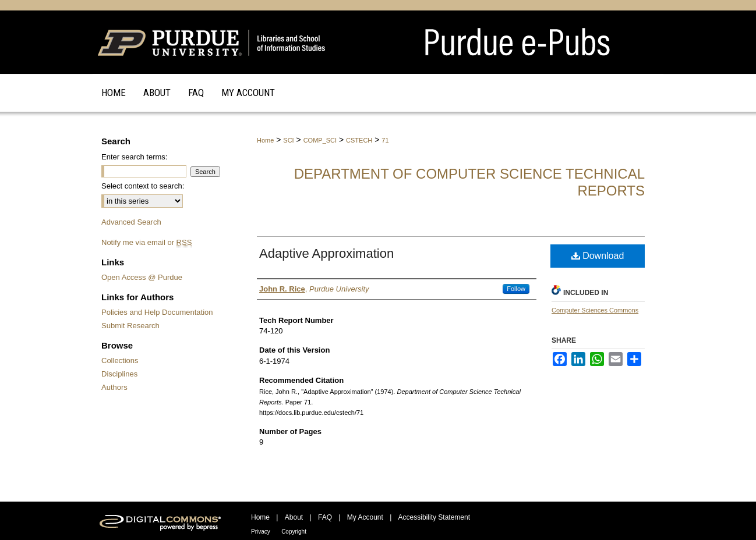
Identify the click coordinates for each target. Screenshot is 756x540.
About (294, 517)
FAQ (325, 517)
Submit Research (130, 326)
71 (385, 140)
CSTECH (359, 140)
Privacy (261, 532)
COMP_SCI (320, 140)
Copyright (294, 532)
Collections (120, 360)
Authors (114, 387)
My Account (365, 517)
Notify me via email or (146, 242)
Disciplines (119, 374)
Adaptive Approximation (326, 253)
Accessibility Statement (434, 517)
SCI (288, 140)
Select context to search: (143, 186)
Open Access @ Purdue (142, 277)
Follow (516, 289)
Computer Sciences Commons (595, 310)
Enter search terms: (134, 157)
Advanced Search (131, 222)
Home (265, 140)
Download (598, 256)
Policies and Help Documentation (157, 312)
